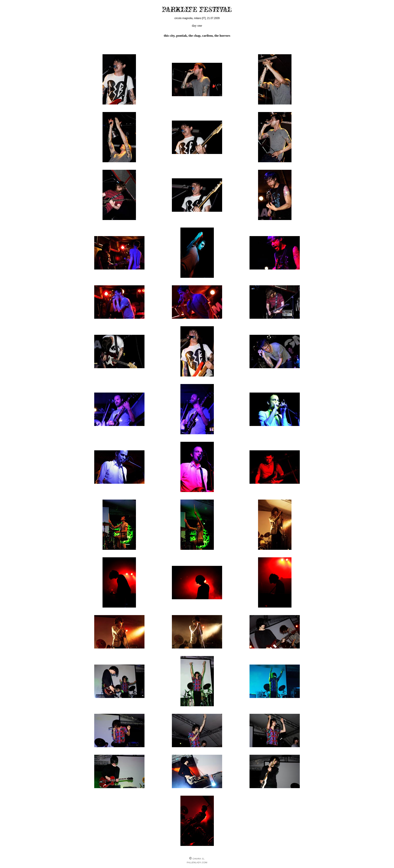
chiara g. (199, 858)
